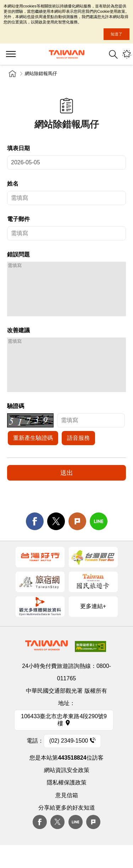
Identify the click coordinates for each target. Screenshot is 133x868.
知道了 (117, 34)
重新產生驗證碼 (33, 459)
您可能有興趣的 (127, 54)
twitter (56, 543)
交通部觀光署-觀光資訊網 (67, 54)
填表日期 (18, 148)
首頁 (12, 74)
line (99, 543)
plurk (93, 843)
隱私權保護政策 (67, 804)
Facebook (40, 843)
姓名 (13, 184)
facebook (35, 543)
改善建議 (18, 341)
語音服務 (78, 459)
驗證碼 (16, 427)
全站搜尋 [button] (113, 54)
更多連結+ (93, 627)
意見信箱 (67, 816)
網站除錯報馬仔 (41, 73)
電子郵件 (18, 219)
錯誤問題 (18, 254)
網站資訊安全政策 (67, 791)
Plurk (77, 543)
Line (76, 843)
